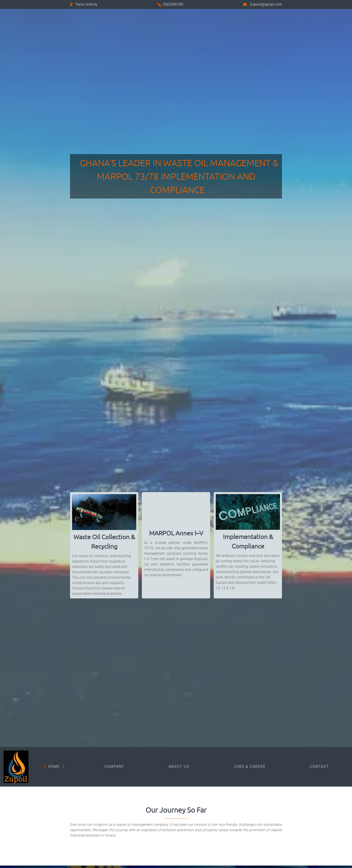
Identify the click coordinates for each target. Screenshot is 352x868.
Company (114, 767)
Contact (319, 767)
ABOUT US (179, 767)
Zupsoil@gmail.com (266, 4)
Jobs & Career (250, 767)
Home (54, 767)
